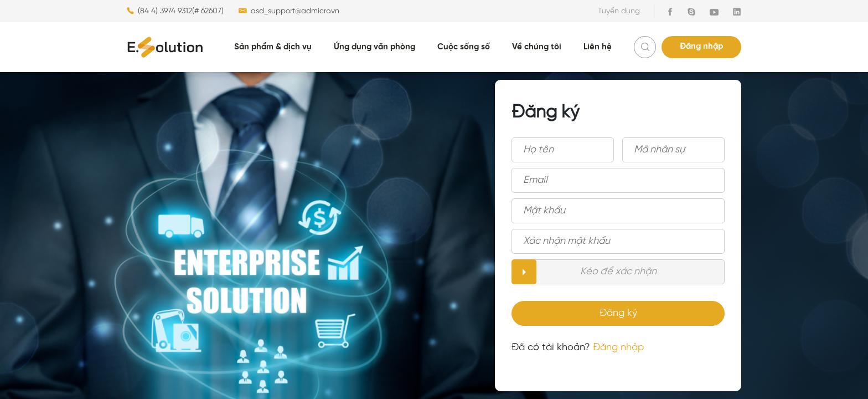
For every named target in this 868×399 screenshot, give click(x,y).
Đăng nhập (701, 47)
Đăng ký (618, 313)
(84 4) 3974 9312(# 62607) (175, 11)
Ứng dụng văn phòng (374, 47)
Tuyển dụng (619, 11)
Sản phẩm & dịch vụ (273, 47)
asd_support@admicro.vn (288, 11)
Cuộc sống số (464, 47)
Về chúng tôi (537, 47)
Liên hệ (598, 47)
